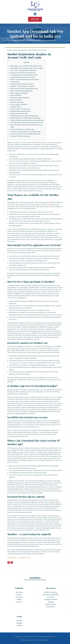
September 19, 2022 (24, 558)
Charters (19, 599)
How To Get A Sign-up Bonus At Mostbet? (24, 70)
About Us (19, 595)
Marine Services (51, 607)
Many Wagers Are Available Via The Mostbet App (26, 66)
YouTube (19, 625)
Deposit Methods (16, 95)
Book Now (19, 592)
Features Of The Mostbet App (20, 136)
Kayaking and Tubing (51, 599)
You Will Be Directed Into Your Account (23, 77)
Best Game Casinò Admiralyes (20, 98)
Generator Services (51, 604)
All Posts (21, 40)
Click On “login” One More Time (21, 109)
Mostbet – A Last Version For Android (22, 86)
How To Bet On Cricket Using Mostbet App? (24, 89)
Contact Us (19, 602)
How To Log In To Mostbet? (19, 104)
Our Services (19, 597)
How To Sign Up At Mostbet (19, 93)
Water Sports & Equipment (51, 595)
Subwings (51, 602)
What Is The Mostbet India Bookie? (22, 91)
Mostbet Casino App (17, 102)
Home (15, 40)
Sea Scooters (51, 597)
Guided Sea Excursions (51, 592)
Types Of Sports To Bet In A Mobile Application (25, 134)
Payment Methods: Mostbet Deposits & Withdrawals (27, 120)
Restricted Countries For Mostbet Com (23, 73)
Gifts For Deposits (16, 100)
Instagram (19, 623)
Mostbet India (12, 558)
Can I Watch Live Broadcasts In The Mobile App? (26, 132)
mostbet (50, 204)
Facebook (19, 621)
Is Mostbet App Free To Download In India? (24, 75)
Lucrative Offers (16, 107)
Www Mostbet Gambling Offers (21, 111)
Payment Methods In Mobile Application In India (26, 118)
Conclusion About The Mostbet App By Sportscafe (27, 122)
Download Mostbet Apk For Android (22, 84)
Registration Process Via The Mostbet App (24, 116)
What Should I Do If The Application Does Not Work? (27, 68)
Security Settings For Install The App (22, 129)
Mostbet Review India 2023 (19, 113)
